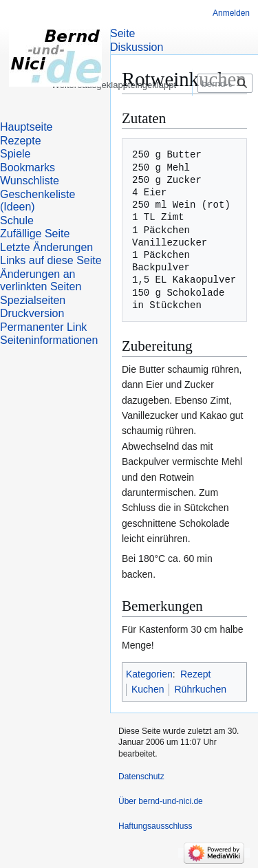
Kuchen (148, 689)
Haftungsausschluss (155, 826)
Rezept (195, 674)
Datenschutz (141, 777)
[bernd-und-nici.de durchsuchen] (225, 109)
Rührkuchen (200, 689)
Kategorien (149, 674)
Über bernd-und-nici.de (161, 801)
